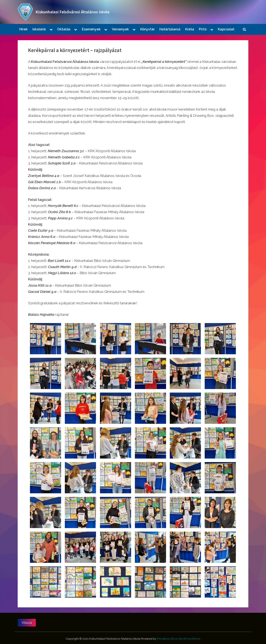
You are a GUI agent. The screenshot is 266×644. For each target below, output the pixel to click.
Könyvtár (148, 29)
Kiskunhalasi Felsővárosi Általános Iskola (73, 12)
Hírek (23, 29)
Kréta (190, 29)
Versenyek (120, 29)
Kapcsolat (226, 29)
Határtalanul (170, 29)
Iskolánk (39, 29)
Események (91, 29)
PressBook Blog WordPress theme (179, 639)
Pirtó (203, 29)
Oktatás (64, 29)
